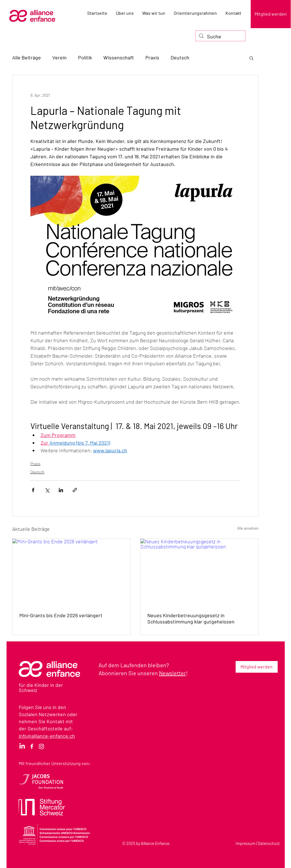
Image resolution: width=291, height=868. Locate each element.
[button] (251, 58)
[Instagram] (41, 746)
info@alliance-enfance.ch (47, 736)
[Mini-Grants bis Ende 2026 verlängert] (71, 572)
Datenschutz (269, 843)
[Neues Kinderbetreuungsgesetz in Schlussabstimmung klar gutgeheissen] (199, 572)
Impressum (246, 843)
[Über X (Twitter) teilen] (47, 490)
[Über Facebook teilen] (33, 490)
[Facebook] (32, 746)
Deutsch (180, 57)
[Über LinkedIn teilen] (61, 490)
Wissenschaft (119, 57)
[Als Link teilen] (75, 490)
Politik (85, 57)
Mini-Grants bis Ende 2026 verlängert (61, 615)
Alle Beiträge (27, 57)
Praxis (152, 57)
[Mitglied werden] (271, 14)
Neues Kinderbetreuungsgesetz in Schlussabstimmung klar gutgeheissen (191, 618)
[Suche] (220, 37)
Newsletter (172, 673)
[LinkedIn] (22, 746)
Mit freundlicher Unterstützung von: (55, 763)
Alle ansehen (248, 528)
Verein (59, 57)
